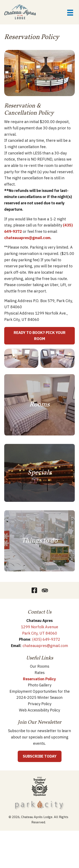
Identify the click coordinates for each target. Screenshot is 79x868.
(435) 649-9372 (46, 639)
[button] (34, 590)
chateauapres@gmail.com (27, 238)
